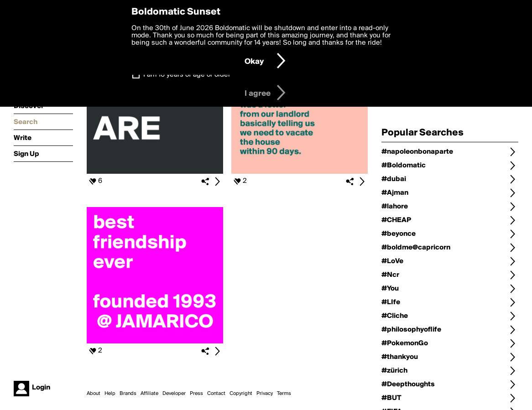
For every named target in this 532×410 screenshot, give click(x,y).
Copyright (241, 394)
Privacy (265, 394)
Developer (174, 394)
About (94, 394)
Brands (128, 394)
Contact (216, 394)
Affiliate (149, 394)
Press (196, 394)
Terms (284, 394)
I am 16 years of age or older (187, 75)
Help (110, 394)
